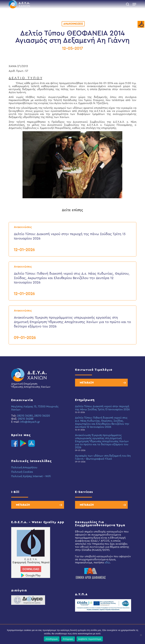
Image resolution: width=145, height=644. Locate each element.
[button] (134, 4)
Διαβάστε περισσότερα (90, 639)
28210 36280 (25, 416)
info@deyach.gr (30, 422)
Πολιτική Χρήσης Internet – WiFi (31, 476)
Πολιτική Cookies (22, 472)
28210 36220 (42, 416)
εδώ (107, 563)
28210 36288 (26, 419)
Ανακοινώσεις (73, 24)
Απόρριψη (68, 639)
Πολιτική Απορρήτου (24, 467)
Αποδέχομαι (52, 639)
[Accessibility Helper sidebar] (141, 24)
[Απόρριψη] (141, 635)
